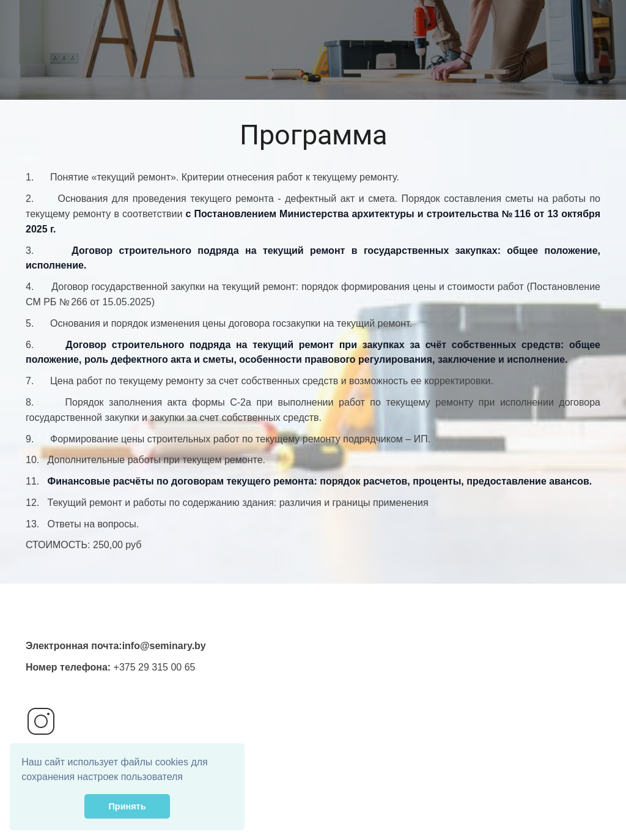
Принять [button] (127, 806)
